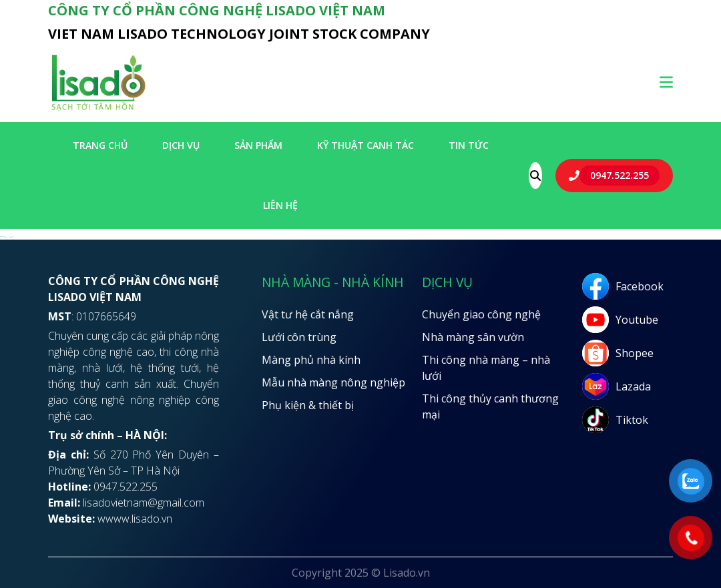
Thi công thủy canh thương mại (490, 406)
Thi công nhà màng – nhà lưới (486, 368)
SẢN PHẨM (258, 145)
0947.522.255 (620, 175)
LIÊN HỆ (280, 205)
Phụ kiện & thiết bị (308, 405)
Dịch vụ (181, 145)
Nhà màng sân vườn (473, 337)
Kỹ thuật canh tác (366, 145)
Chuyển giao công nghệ (481, 314)
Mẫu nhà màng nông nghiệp (333, 382)
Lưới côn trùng (299, 337)
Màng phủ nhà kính (311, 360)
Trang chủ (100, 145)
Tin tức (469, 145)
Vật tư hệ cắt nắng (308, 314)
